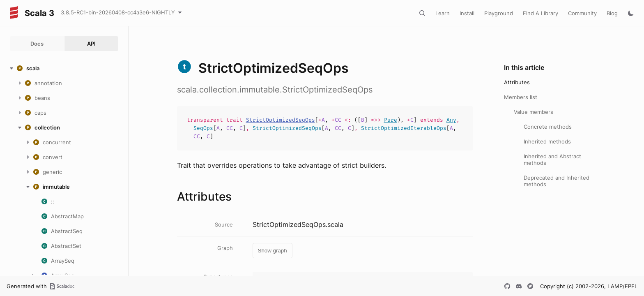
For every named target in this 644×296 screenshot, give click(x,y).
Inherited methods (547, 141)
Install (467, 13)
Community (582, 13)
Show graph (273, 251)
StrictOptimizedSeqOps (281, 120)
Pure (391, 120)
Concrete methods (548, 127)
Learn (443, 13)
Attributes (517, 82)
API (91, 44)
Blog (612, 13)
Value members (534, 112)
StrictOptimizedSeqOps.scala (298, 224)
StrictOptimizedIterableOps (404, 128)
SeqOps (203, 128)
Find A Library (540, 13)
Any (451, 120)
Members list (521, 97)
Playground (499, 13)
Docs (37, 44)
